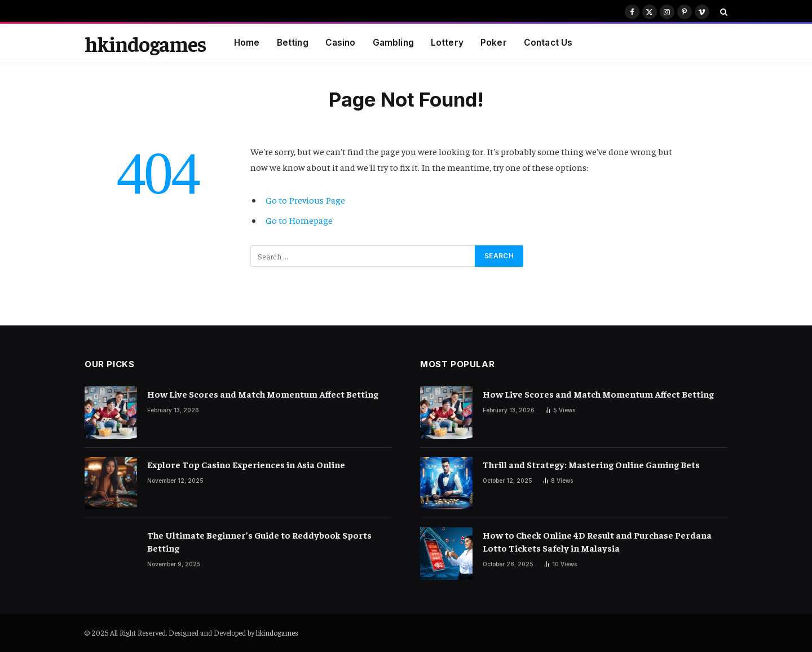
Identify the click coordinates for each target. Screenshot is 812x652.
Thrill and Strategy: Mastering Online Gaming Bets (591, 464)
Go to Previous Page (305, 200)
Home (247, 43)
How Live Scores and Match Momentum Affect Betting (263, 394)
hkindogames (277, 633)
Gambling (393, 43)
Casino (341, 43)
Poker (494, 43)
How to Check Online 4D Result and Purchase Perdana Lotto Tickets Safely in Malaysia (597, 541)
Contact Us (548, 43)
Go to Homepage (299, 220)
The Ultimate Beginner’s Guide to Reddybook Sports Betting (259, 541)
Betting (293, 43)
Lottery (447, 43)
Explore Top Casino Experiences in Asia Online (246, 464)
